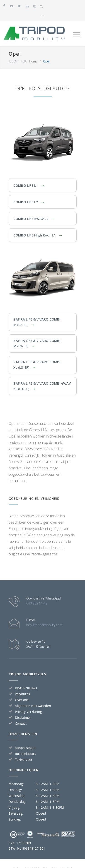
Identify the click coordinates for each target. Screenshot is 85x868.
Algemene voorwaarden (33, 705)
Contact (21, 722)
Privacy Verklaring (28, 710)
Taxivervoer (24, 758)
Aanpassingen (26, 747)
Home (33, 60)
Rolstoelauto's (25, 752)
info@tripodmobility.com (44, 624)
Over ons (22, 699)
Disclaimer (23, 716)
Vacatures (22, 693)
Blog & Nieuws (26, 687)
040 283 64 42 (37, 602)
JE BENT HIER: (18, 60)
